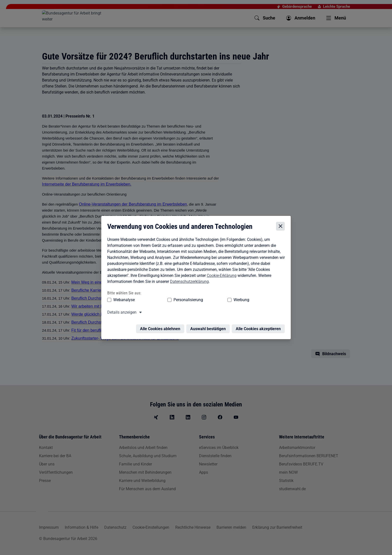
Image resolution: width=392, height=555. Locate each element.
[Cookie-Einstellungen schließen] (282, 226)
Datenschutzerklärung (188, 282)
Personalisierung (173, 300)
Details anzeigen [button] (121, 313)
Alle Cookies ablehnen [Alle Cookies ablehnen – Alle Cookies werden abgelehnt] (161, 326)
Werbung (212, 300)
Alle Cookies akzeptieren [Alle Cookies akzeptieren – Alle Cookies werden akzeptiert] (259, 326)
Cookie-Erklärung (220, 275)
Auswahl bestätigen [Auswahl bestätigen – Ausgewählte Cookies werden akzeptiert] (209, 326)
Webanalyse (123, 300)
